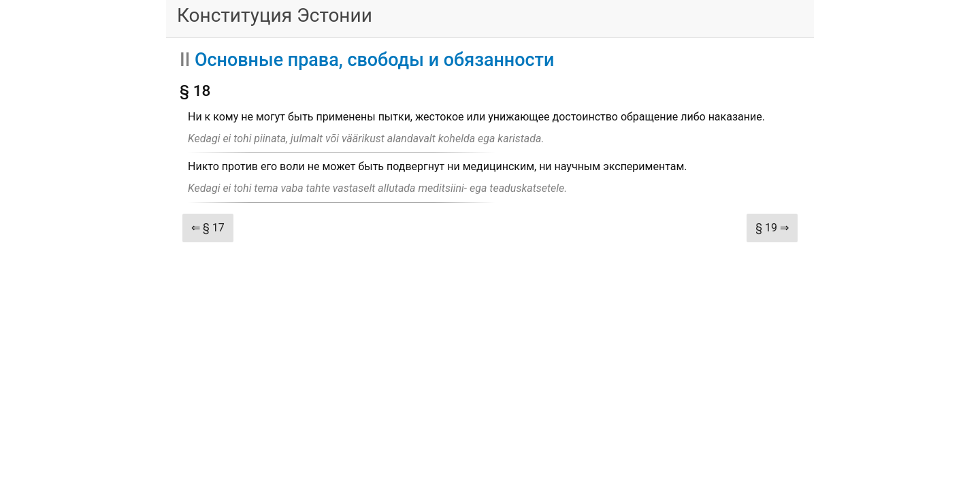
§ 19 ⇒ (772, 228)
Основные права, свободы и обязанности (374, 60)
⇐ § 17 (208, 228)
